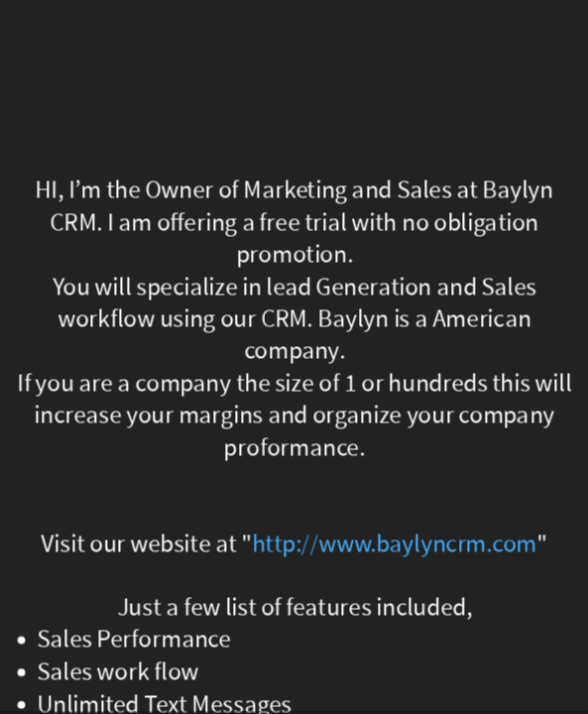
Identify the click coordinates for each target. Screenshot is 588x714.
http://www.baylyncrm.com (395, 543)
